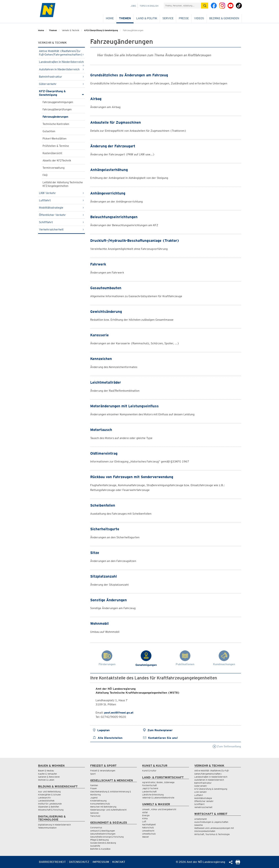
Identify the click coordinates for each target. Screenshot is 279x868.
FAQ (45, 175)
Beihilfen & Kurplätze (100, 849)
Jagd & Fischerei (150, 788)
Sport (93, 774)
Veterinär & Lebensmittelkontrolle (158, 798)
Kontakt (119, 862)
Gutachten (49, 131)
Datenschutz (79, 862)
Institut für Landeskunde (50, 804)
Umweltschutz (149, 834)
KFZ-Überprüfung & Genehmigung (101, 30)
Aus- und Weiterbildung (49, 792)
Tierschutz (95, 816)
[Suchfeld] (182, 6)
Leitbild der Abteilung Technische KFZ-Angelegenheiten (63, 184)
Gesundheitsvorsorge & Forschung (107, 837)
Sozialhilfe (95, 846)
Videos (199, 18)
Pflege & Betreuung (99, 840)
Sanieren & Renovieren (49, 777)
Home (110, 18)
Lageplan (103, 730)
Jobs (133, 6)
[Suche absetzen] (205, 6)
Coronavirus (96, 828)
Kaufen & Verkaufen (48, 774)
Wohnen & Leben (46, 780)
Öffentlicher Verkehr (61, 215)
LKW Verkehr (61, 193)
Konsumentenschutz (100, 804)
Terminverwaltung (53, 168)
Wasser (146, 837)
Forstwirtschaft (149, 785)
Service (168, 18)
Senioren (94, 813)
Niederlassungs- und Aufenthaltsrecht (108, 810)
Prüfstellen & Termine (56, 146)
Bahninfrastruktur (61, 77)
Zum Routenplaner (160, 730)
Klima (145, 818)
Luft (144, 821)
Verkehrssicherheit (61, 229)
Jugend (94, 798)
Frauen (94, 788)
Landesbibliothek (46, 801)
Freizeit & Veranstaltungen (103, 771)
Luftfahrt (61, 200)
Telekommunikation (47, 828)
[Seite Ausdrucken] (238, 863)
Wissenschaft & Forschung (51, 810)
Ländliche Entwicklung (153, 795)
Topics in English (149, 6)
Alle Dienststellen (110, 738)
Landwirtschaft (149, 792)
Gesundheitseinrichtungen (103, 834)
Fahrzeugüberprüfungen (57, 109)
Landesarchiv (44, 798)
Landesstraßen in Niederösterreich (61, 63)
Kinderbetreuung (98, 801)
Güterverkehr (61, 84)
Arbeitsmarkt (201, 819)
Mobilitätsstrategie (61, 208)
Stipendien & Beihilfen (49, 807)
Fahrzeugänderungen (55, 117)
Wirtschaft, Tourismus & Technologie (212, 834)
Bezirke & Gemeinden (224, 18)
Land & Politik (147, 18)
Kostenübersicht (52, 153)
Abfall (145, 812)
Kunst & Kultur (149, 771)
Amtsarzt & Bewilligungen (103, 831)
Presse (184, 18)
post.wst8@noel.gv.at (119, 713)
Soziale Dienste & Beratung (103, 843)
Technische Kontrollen (56, 124)
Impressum (101, 862)
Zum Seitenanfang (227, 746)
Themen (125, 18)
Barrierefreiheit (52, 862)
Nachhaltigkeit (149, 824)
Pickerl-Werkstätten (55, 139)
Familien (94, 785)
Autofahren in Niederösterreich (61, 69)
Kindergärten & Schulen (49, 795)
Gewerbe (198, 825)
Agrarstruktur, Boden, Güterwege (158, 782)
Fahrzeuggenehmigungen (58, 102)
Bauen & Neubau (46, 771)
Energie (146, 815)
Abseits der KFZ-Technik (57, 161)
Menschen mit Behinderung (103, 807)
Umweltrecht (148, 831)
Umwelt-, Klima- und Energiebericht (159, 809)
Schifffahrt (61, 222)
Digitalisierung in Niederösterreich (54, 825)
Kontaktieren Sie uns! (163, 738)
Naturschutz (148, 828)
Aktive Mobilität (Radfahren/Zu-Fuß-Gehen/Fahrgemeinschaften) (61, 53)
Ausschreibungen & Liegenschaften (211, 822)
